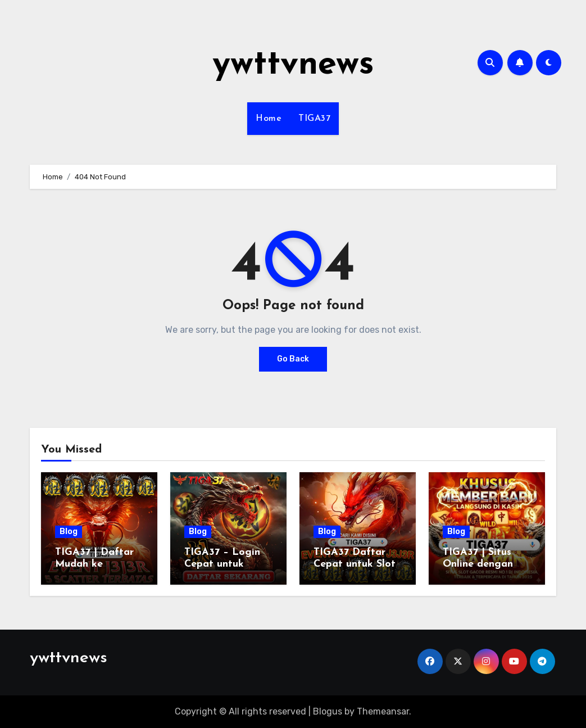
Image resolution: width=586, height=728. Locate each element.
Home (269, 119)
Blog (69, 532)
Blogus (328, 711)
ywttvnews (293, 65)
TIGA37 (314, 119)
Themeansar (383, 711)
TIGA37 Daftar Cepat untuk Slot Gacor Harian (355, 564)
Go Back (293, 359)
